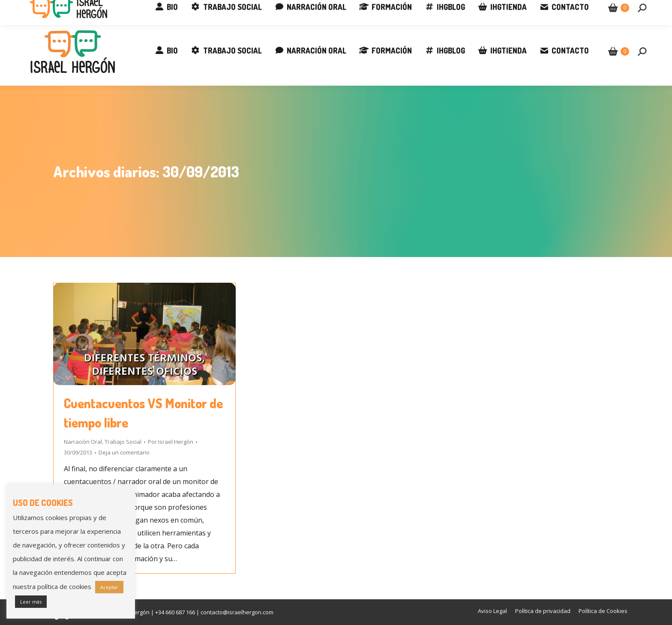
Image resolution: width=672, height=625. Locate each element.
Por (171, 442)
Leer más (31, 602)
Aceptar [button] (109, 587)
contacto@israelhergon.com (136, 9)
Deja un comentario (124, 452)
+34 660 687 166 (54, 9)
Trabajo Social (123, 442)
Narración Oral (83, 442)
